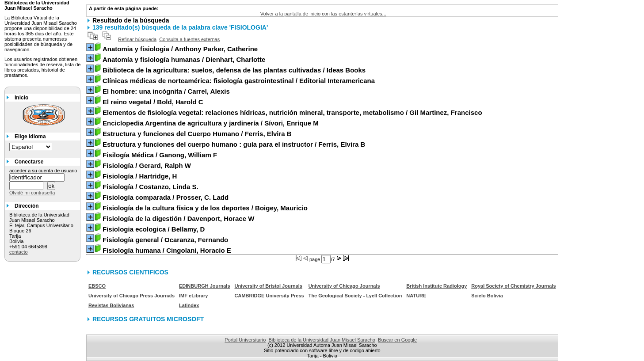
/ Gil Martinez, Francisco (292, 112)
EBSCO (97, 286)
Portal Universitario (245, 340)
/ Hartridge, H (140, 176)
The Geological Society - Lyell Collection (355, 296)
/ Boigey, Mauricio (205, 208)
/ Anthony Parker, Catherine (180, 49)
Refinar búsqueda (137, 39)
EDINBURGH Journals (205, 286)
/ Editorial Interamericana (239, 81)
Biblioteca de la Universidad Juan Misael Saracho (322, 340)
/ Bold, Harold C (153, 102)
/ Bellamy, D (154, 229)
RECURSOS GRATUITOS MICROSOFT (148, 319)
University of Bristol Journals (269, 286)
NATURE (416, 296)
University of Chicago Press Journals (131, 296)
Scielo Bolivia (487, 296)
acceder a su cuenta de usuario (43, 171)
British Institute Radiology (436, 286)
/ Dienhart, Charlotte (184, 59)
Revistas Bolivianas (111, 305)
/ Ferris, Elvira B (197, 134)
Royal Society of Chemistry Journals (513, 286)
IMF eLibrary (193, 296)
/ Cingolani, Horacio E (167, 250)
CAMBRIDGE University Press (269, 296)
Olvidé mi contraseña (32, 193)
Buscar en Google (397, 340)
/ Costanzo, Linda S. (151, 187)
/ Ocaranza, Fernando (165, 240)
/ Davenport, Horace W (178, 218)
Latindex (189, 305)
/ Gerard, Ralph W (147, 165)
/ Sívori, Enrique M (211, 123)
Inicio (21, 98)
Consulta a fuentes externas (189, 39)
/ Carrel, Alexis (166, 91)
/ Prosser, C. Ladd (166, 197)
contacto (19, 252)
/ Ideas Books (234, 70)
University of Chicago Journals (344, 286)
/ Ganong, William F (160, 155)
